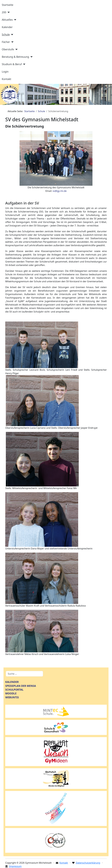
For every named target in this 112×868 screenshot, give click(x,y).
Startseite (8, 5)
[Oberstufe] (16, 49)
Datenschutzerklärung (88, 863)
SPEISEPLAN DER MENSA (21, 686)
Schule (6, 34)
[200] (8, 12)
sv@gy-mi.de (60, 191)
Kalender (7, 27)
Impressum (15, 866)
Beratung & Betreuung (15, 57)
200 (4, 12)
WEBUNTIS (12, 697)
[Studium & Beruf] (24, 64)
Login (5, 72)
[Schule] (12, 35)
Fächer (6, 42)
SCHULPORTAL (14, 690)
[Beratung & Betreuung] (31, 57)
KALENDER (12, 682)
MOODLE (11, 693)
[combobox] (24, 674)
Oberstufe (8, 49)
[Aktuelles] (15, 20)
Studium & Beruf (12, 64)
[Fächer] (12, 42)
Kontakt (6, 79)
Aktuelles (7, 20)
